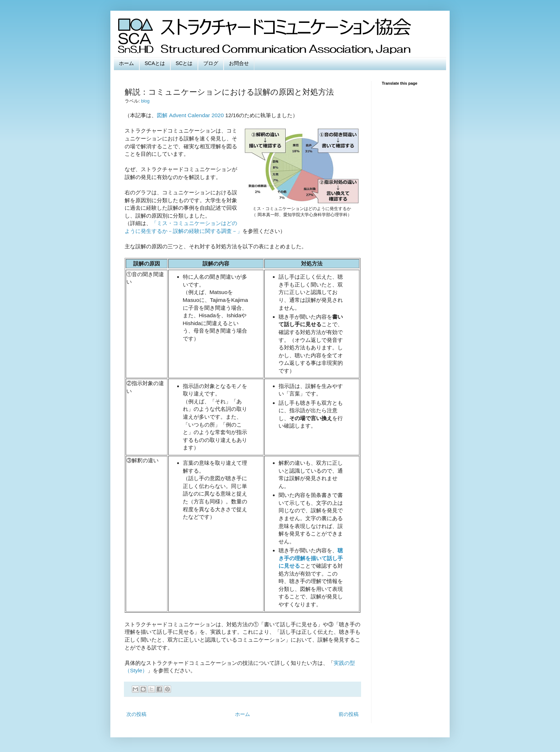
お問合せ (239, 63)
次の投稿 (136, 714)
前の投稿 (349, 714)
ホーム (126, 63)
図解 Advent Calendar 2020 (190, 115)
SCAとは (155, 63)
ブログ (211, 63)
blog (145, 101)
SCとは (184, 63)
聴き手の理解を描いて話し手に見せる (311, 558)
